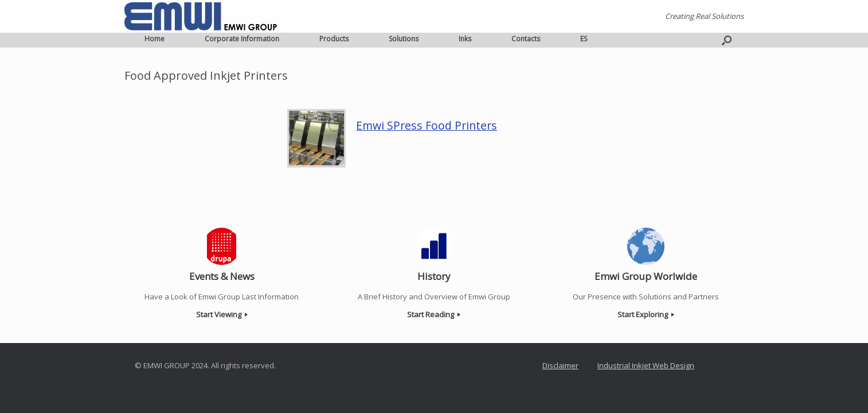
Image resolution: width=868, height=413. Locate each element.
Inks (465, 39)
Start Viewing (222, 314)
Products (334, 39)
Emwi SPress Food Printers (427, 125)
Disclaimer (560, 365)
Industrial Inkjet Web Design (646, 365)
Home (155, 39)
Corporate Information (242, 39)
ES (584, 39)
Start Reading (434, 314)
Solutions (404, 39)
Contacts (526, 39)
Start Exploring (646, 314)
